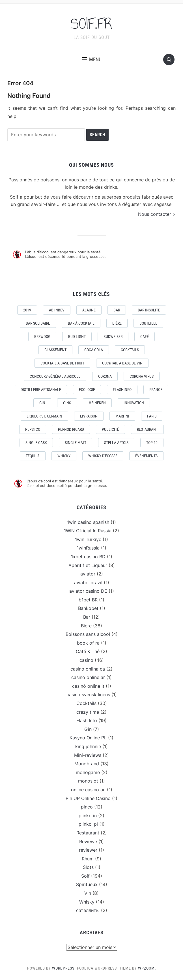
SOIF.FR (92, 24)
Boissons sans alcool (88, 634)
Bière (86, 626)
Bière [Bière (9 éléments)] (117, 323)
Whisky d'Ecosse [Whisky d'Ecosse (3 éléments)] (103, 456)
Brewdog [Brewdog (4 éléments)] (42, 337)
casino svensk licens (88, 695)
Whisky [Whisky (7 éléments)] (64, 456)
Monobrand (87, 764)
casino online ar (88, 677)
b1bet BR (88, 600)
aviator (88, 574)
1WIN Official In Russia (88, 531)
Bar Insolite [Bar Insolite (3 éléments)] (149, 310)
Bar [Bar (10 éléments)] (117, 310)
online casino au (88, 790)
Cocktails (86, 703)
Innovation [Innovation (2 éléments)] (134, 403)
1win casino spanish (88, 522)
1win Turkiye (88, 539)
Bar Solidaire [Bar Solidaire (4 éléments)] (38, 323)
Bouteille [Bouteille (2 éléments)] (148, 323)
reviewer (88, 850)
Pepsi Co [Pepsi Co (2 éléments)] (33, 429)
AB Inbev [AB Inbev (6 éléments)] (57, 310)
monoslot (88, 781)
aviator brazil (88, 583)
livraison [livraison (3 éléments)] (89, 416)
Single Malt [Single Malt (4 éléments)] (76, 443)
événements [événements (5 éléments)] (146, 456)
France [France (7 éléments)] (156, 390)
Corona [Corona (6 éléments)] (105, 376)
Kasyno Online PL (88, 738)
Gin (88, 729)
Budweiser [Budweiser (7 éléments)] (113, 337)
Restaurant (88, 833)
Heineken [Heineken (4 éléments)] (97, 403)
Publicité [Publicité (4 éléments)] (110, 429)
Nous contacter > (157, 214)
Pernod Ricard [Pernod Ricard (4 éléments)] (71, 429)
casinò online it (88, 686)
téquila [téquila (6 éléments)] (33, 456)
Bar (87, 617)
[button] (92, 60)
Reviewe (88, 841)
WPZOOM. (147, 968)
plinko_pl (88, 824)
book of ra (88, 643)
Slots (88, 867)
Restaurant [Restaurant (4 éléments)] (147, 429)
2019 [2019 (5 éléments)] (27, 310)
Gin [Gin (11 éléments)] (42, 403)
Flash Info (87, 720)
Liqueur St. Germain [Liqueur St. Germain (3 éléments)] (44, 416)
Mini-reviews (88, 755)
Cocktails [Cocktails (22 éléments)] (130, 350)
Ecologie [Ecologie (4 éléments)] (87, 390)
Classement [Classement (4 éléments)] (55, 350)
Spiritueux (87, 884)
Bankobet (88, 608)
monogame (88, 772)
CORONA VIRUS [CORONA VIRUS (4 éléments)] (142, 376)
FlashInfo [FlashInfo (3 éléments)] (122, 390)
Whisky (87, 902)
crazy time (88, 712)
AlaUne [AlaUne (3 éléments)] (89, 310)
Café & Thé (88, 651)
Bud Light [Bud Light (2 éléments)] (77, 337)
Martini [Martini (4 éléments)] (122, 416)
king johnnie (88, 746)
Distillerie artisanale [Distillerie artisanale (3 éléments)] (41, 390)
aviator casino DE (88, 591)
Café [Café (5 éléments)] (145, 337)
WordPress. (64, 968)
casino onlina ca (88, 669)
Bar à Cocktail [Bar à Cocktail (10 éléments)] (81, 323)
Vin (88, 893)
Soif (85, 876)
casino (86, 660)
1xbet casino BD (88, 557)
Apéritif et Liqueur (88, 565)
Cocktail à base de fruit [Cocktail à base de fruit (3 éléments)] (62, 363)
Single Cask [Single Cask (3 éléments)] (36, 443)
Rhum (88, 859)
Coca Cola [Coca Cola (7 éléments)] (94, 350)
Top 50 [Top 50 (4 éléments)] (152, 443)
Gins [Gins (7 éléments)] (67, 403)
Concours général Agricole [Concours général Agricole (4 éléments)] (55, 376)
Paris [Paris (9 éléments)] (152, 416)
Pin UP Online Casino (88, 798)
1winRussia (88, 548)
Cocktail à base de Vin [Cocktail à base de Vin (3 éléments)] (122, 363)
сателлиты (88, 910)
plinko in (88, 816)
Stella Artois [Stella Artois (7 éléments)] (116, 443)
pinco (87, 807)
